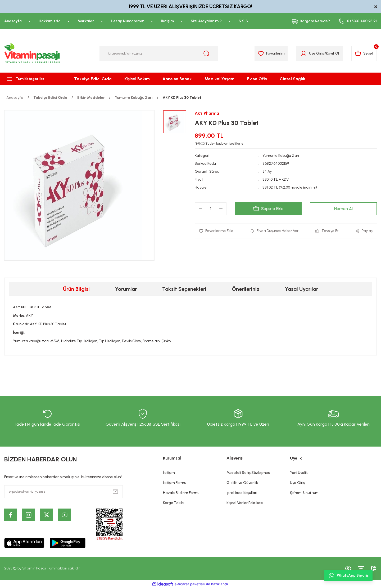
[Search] (159, 54)
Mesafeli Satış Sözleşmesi (248, 473)
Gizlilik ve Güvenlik (242, 483)
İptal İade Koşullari (242, 493)
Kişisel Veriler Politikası (245, 503)
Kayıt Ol (332, 53)
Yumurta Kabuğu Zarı (281, 156)
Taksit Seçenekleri (184, 289)
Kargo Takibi (174, 503)
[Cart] (364, 54)
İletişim (169, 473)
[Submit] (115, 492)
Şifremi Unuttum (304, 493)
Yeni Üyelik (299, 473)
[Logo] (32, 54)
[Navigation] (32, 79)
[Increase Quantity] (221, 209)
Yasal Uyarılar (301, 289)
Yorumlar (126, 289)
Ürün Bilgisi (76, 289)
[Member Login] (303, 54)
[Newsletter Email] (63, 492)
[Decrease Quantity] (200, 209)
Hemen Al (343, 209)
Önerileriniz (246, 289)
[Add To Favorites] (216, 231)
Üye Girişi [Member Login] (316, 53)
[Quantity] (211, 209)
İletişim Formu (175, 483)
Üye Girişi (298, 483)
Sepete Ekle (268, 209)
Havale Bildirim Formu (181, 493)
